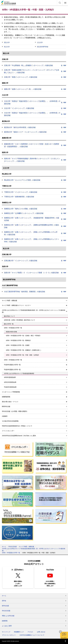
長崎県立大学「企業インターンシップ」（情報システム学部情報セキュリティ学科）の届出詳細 (32, 240)
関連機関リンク (19, 632)
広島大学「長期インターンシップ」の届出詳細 (21, 77)
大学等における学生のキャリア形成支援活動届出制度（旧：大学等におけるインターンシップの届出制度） (34, 311)
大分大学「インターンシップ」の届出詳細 (19, 108)
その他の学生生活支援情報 (10, 421)
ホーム (4, 547)
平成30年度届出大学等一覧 (12, 365)
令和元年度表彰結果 (10, 382)
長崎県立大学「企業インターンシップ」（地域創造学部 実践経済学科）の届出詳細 (32, 219)
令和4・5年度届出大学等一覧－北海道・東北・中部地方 (23, 336)
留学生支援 (5, 606)
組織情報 (5, 621)
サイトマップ (6, 632)
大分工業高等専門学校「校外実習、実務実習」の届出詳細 (24, 292)
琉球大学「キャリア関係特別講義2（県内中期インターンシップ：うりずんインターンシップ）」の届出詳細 (32, 160)
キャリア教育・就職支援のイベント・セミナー (16, 305)
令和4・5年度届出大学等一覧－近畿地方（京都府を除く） (24, 350)
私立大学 (7, 47)
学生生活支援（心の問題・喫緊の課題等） (15, 411)
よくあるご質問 (7, 626)
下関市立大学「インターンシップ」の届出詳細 (21, 192)
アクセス (30, 632)
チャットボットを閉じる (60, 632)
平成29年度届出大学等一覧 (12, 370)
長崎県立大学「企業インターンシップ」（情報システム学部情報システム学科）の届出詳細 (31, 233)
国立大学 (7, 42)
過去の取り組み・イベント (10, 402)
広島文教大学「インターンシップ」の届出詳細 (21, 261)
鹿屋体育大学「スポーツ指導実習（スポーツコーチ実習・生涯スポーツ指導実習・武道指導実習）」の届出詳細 (32, 145)
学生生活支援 (13, 547)
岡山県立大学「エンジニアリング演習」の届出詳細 (22, 180)
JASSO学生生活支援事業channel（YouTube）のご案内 (19, 436)
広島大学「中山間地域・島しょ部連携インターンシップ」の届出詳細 (28, 65)
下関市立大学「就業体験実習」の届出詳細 (19, 197)
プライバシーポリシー (9, 635)
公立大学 (40, 42)
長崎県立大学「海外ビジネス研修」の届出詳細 (21, 209)
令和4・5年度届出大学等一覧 (13, 328)
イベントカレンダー (8, 431)
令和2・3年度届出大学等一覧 (13, 360)
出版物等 (5, 416)
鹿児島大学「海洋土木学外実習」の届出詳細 (20, 127)
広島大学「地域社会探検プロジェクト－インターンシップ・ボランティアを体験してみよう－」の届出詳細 (32, 71)
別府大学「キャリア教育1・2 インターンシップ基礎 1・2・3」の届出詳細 (31, 273)
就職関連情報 (6, 397)
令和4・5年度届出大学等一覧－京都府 (18, 345)
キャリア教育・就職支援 (10, 300)
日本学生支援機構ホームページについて (32, 635)
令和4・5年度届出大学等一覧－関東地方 (18, 340)
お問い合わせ (41, 632)
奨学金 (4, 601)
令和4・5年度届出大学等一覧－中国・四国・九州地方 (22, 355)
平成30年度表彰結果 (10, 387)
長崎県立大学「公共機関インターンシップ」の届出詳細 (24, 213)
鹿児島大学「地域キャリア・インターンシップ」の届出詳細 (25, 132)
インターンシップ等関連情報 (11, 392)
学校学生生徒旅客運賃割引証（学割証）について (17, 426)
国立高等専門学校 (43, 47)
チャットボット (64, 637)
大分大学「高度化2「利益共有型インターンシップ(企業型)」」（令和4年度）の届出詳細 (32, 102)
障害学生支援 (6, 406)
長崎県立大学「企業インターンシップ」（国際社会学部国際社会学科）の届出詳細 (32, 226)
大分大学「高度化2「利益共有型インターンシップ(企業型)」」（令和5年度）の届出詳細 (32, 114)
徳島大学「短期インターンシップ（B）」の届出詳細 (23, 89)
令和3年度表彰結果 (10, 377)
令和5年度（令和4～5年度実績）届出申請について (19, 320)
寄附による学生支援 (8, 616)
